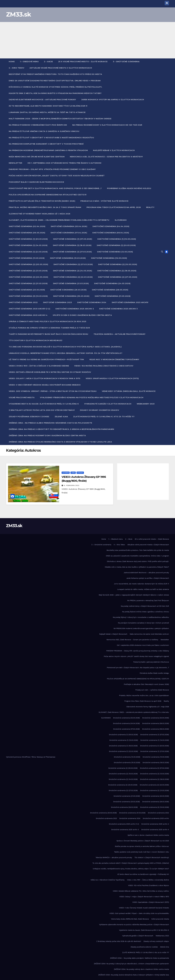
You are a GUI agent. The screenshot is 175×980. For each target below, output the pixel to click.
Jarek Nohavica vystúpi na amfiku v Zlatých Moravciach (113, 100)
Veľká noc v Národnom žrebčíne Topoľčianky (114, 359)
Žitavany (80, 473)
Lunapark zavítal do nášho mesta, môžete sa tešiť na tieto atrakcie (47, 112)
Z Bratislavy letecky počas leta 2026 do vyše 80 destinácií (42, 410)
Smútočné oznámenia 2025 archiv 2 (75, 309)
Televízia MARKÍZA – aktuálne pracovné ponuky (120, 334)
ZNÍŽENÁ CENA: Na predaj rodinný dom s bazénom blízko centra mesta (47, 436)
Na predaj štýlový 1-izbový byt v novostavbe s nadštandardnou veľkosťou (51, 138)
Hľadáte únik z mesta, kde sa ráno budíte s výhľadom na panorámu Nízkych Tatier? (55, 93)
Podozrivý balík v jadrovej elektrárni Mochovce (36, 182)
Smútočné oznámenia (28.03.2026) (110, 290)
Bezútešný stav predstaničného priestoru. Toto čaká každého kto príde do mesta (55, 74)
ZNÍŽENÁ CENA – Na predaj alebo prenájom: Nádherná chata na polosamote (50, 423)
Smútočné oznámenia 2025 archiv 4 (28, 315)
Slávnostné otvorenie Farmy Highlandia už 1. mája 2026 (40, 214)
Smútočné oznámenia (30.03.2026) (71, 296)
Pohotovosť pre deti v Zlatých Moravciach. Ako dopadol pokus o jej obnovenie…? (55, 188)
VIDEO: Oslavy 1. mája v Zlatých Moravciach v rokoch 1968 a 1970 (45, 378)
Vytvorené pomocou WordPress (18, 757)
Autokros (66, 473)
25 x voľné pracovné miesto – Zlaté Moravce (83, 62)
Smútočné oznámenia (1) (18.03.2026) (72, 245)
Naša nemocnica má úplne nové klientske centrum (37, 157)
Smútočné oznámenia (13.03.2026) (27, 258)
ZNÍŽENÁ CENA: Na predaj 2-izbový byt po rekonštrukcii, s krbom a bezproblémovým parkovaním (61, 429)
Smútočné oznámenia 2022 (23, 302)
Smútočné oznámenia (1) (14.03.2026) (28, 245)
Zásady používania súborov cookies (29, 417)
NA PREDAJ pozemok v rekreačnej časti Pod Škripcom (38, 125)
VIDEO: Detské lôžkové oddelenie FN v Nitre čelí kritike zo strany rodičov (50, 372)
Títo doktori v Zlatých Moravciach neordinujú (35, 340)
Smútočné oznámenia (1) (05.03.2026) (28, 239)
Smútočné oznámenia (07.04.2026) (69, 233)
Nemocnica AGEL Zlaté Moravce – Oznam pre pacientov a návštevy (106, 157)
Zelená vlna (61, 417)
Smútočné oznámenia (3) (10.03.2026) (28, 296)
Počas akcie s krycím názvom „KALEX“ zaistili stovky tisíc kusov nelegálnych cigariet (57, 176)
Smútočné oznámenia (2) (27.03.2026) (118, 277)
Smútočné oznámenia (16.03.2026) (109, 258)
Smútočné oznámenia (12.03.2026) (115, 252)
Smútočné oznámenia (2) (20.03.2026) (28, 277)
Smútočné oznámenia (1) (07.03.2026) (73, 239)
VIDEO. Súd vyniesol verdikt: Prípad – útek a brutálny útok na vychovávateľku (53, 391)
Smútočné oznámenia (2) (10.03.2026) (118, 264)
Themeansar (50, 757)
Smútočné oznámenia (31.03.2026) (113, 296)
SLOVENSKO (121, 220)
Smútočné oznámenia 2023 (57, 302)
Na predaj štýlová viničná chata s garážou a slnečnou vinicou (44, 131)
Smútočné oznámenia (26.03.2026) (68, 290)
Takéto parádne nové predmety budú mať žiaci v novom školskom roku (48, 334)
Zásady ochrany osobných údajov (99, 410)
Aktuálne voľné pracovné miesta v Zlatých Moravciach (61, 68)
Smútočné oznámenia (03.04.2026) (69, 226)
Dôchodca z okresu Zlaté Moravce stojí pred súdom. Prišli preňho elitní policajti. (55, 87)
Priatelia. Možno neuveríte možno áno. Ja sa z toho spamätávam (45, 207)
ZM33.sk (18, 14)
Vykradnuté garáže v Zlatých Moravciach (108, 404)
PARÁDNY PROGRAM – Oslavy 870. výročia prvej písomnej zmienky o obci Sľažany (52, 169)
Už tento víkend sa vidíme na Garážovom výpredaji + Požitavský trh (46, 359)
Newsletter (15, 163)
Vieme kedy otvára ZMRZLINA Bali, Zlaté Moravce (129, 391)
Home (12, 62)
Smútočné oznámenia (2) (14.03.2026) (73, 271)
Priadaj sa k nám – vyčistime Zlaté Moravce (104, 201)
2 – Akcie (48, 62)
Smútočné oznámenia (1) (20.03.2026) (116, 245)
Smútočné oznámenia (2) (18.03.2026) (117, 271)
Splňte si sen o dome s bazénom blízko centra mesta (82, 315)
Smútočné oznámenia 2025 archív (130, 302)
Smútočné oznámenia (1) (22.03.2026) (28, 252)
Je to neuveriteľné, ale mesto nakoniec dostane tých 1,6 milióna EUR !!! (48, 106)
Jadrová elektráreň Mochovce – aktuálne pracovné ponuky (42, 100)
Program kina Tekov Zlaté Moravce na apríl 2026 (114, 207)
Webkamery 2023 (146, 404)
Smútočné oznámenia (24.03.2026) (112, 283)
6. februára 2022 (72, 485)
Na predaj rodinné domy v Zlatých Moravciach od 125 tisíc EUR (107, 125)
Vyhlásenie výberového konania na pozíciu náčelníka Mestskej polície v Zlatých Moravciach (92, 398)
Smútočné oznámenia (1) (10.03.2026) (117, 239)
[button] (162, 252)
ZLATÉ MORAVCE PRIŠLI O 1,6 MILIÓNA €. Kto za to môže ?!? (104, 417)
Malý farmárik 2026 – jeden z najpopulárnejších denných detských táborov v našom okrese (60, 119)
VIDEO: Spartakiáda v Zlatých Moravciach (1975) (112, 378)
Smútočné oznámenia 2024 (92, 302)
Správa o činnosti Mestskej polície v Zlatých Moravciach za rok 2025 (48, 321)
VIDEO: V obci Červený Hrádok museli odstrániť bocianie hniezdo (45, 385)
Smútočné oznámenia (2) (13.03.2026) (28, 271)
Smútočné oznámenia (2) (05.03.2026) (28, 264)
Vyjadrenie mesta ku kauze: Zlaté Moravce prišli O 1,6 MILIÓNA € (44, 404)
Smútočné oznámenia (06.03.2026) (27, 233)
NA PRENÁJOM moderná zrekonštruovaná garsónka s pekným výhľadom (48, 150)
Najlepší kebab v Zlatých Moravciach (114, 150)
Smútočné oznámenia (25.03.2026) (27, 290)
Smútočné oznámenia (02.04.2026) (27, 226)
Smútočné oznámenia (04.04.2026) (111, 226)
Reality (150, 207)
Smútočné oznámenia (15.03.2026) (68, 258)
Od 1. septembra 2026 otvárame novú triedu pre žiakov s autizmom (64, 163)
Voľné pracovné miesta (22, 398)
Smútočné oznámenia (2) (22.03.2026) (73, 277)
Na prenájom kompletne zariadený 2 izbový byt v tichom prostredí (46, 144)
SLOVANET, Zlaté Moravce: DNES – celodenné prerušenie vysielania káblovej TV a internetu (59, 220)
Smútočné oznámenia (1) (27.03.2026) (72, 252)
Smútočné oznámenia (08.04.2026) (111, 233)
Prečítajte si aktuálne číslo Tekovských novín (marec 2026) (42, 201)
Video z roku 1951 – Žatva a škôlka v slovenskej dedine (39, 366)
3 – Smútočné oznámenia (126, 62)
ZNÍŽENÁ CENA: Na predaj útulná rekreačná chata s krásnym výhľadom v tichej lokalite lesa (60, 442)
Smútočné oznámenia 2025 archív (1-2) (29, 309)
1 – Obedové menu (29, 62)
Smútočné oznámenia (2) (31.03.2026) (28, 283)
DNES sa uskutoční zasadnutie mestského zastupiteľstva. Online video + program (55, 81)
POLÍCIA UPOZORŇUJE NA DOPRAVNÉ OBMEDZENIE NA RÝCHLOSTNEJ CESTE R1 (48, 195)
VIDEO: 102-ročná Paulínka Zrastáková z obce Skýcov (104, 366)
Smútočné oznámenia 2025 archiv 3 (118, 309)
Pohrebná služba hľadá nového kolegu (129, 188)
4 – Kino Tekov (16, 68)
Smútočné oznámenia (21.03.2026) (71, 283)
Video (73, 473)
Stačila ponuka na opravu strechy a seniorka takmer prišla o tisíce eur (49, 328)
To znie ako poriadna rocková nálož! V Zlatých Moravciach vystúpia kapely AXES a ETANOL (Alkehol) (65, 347)
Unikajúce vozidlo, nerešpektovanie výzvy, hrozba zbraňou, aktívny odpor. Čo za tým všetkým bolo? (66, 353)
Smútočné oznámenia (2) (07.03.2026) (73, 264)
